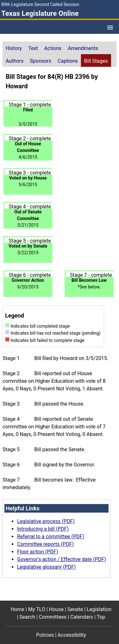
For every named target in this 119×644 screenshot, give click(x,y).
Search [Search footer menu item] (27, 617)
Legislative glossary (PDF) (46, 567)
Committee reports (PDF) (46, 544)
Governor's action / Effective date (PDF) (62, 559)
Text (33, 48)
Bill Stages (96, 61)
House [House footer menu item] (56, 609)
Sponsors (41, 61)
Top (101, 617)
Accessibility (72, 635)
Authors (15, 61)
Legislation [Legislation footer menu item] (99, 609)
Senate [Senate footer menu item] (75, 609)
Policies (45, 635)
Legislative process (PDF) (46, 521)
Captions (68, 61)
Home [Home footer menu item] (18, 609)
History (14, 48)
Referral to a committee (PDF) (51, 537)
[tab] (14, 48)
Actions (53, 48)
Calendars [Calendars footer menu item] (82, 617)
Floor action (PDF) (38, 552)
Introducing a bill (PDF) (43, 529)
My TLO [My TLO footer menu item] (37, 609)
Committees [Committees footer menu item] (53, 617)
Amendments (83, 48)
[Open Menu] (110, 28)
